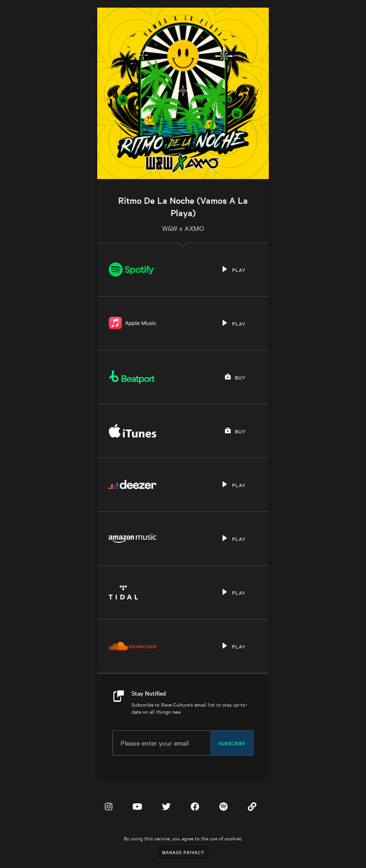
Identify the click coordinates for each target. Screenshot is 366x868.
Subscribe (232, 743)
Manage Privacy (183, 852)
